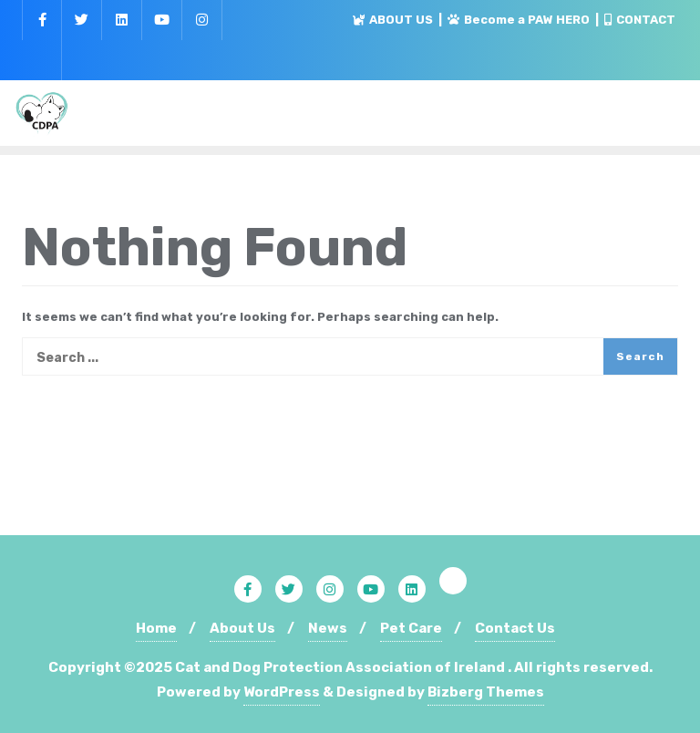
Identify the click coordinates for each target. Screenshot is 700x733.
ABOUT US (394, 20)
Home (156, 628)
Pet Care (411, 628)
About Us (242, 628)
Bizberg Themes (486, 692)
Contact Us (515, 628)
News (328, 628)
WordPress (282, 692)
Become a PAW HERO (520, 20)
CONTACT (640, 20)
